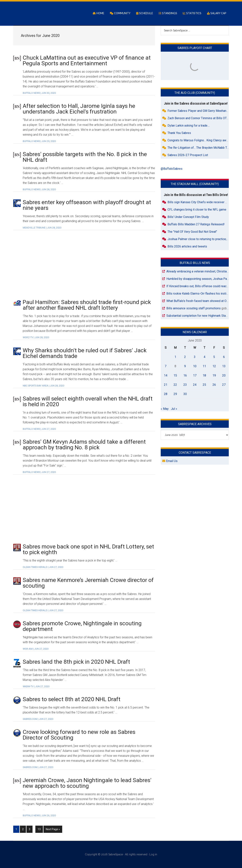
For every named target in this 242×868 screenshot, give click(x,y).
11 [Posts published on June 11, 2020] (204, 366)
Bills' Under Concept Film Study (188, 217)
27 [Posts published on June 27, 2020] (224, 385)
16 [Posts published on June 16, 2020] (185, 376)
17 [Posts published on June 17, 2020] (195, 376)
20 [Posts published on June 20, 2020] (224, 376)
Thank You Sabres (179, 133)
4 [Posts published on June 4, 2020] (204, 357)
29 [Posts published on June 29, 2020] (175, 394)
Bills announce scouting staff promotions (194, 308)
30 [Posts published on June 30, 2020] (185, 394)
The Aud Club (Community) (195, 93)
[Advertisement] (84, 265)
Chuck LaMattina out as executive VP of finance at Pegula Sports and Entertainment (87, 61)
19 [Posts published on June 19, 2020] (214, 376)
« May (165, 409)
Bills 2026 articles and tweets (187, 247)
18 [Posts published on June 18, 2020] (204, 376)
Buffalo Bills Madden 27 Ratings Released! (196, 224)
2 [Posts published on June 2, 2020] (185, 357)
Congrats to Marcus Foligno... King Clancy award (199, 141)
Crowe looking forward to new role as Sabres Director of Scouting (79, 735)
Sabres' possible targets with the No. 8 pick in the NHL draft (85, 157)
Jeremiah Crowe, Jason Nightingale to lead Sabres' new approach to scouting (87, 783)
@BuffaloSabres (172, 169)
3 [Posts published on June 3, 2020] (195, 357)
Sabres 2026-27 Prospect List (188, 155)
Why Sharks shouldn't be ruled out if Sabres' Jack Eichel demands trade (85, 353)
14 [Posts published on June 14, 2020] (166, 376)
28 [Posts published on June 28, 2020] (166, 394)
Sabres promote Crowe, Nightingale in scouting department (82, 626)
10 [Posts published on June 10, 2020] (195, 366)
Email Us (170, 461)
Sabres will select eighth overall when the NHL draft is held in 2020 (88, 402)
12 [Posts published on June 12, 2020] (214, 366)
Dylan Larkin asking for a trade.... (189, 126)
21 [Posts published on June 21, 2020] (166, 385)
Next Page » (53, 829)
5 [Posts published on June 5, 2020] (214, 357)
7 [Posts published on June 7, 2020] (166, 366)
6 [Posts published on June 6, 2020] (224, 357)
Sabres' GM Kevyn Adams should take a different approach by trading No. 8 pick (84, 445)
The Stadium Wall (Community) (195, 184)
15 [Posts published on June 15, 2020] (175, 376)
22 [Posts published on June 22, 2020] (175, 385)
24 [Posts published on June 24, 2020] (195, 385)
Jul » (174, 409)
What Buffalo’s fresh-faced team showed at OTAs (199, 301)
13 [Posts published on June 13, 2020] (224, 366)
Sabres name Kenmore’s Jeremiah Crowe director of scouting (88, 583)
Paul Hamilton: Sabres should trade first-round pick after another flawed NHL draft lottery (87, 305)
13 (40, 829)
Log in (153, 854)
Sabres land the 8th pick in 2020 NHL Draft (76, 662)
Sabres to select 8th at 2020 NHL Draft (72, 700)
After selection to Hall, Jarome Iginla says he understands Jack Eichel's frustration (79, 109)
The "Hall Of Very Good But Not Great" (192, 232)
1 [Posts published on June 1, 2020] (175, 357)
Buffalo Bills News (195, 263)
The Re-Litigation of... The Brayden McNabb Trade (200, 148)
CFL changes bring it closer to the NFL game (197, 210)
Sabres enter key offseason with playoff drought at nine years (87, 205)
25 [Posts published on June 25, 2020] (204, 385)
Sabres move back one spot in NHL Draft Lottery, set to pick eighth (88, 550)
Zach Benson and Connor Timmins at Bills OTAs (199, 119)
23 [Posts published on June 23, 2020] (185, 385)
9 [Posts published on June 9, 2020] (185, 366)
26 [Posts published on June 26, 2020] (214, 385)
